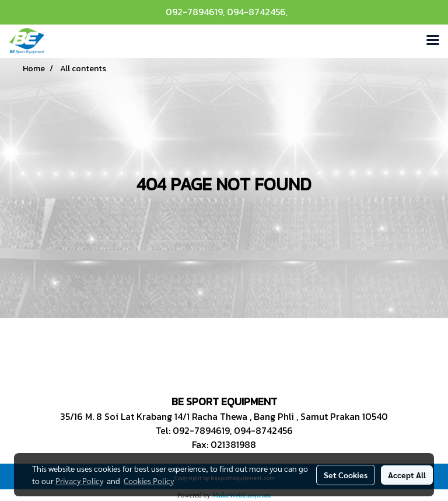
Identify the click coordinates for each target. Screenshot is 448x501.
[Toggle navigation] (433, 41)
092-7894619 (194, 12)
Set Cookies (346, 475)
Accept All (407, 475)
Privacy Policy (79, 481)
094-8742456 (256, 12)
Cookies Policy (149, 481)
